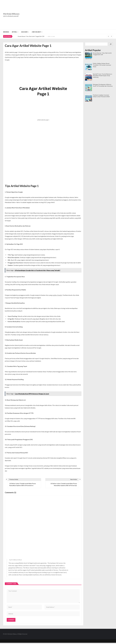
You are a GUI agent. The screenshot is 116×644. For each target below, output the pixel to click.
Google (36, 52)
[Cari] (111, 44)
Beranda (6, 32)
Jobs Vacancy (36, 32)
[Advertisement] (70, 15)
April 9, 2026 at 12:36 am (15, 560)
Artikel (14, 32)
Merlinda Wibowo (11, 14)
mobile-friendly (57, 295)
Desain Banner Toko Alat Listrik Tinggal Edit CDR (31, 36)
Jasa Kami (24, 32)
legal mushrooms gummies (38, 564)
